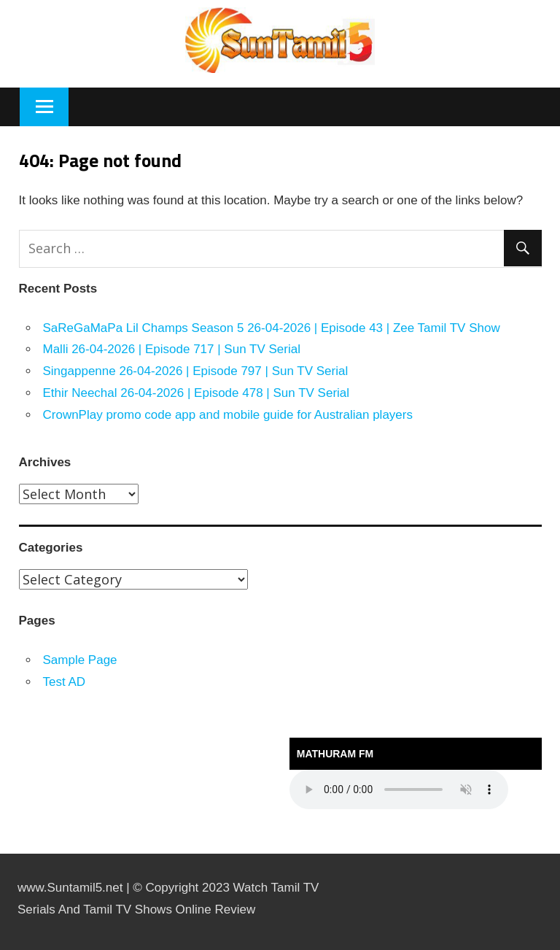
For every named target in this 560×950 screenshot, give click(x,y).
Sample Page (80, 660)
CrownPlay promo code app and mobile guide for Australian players (228, 415)
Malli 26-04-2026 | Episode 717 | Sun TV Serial (172, 349)
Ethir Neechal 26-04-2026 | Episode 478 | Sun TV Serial (197, 393)
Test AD (65, 682)
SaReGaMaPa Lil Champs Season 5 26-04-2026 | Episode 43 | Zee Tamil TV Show (272, 328)
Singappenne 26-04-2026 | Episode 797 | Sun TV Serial (196, 371)
